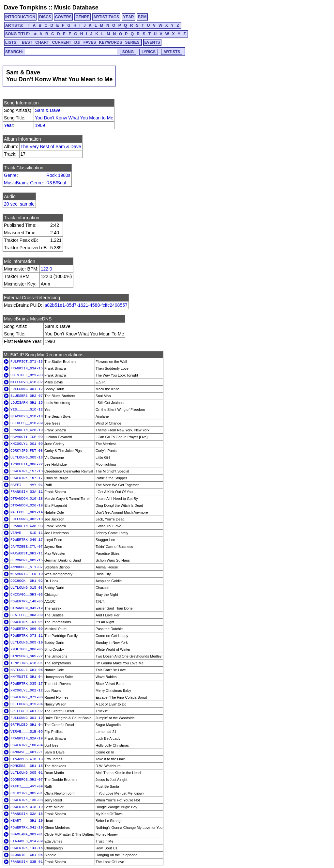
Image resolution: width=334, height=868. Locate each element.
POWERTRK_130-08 (27, 800)
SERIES (132, 42)
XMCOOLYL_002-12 (27, 690)
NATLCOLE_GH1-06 (27, 670)
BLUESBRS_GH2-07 (27, 396)
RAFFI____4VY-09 (27, 786)
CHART (42, 42)
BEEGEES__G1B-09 (27, 423)
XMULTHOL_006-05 (27, 649)
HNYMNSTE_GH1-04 (27, 677)
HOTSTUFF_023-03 (27, 375)
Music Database (76, 8)
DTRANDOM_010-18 (27, 499)
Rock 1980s (58, 175)
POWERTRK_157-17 (27, 478)
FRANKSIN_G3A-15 (27, 368)
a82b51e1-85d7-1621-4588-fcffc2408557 (86, 305)
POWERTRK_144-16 (27, 848)
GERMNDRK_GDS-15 (27, 560)
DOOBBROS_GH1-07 (27, 780)
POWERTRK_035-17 (27, 684)
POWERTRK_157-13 (27, 471)
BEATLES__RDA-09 (27, 615)
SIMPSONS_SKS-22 (27, 656)
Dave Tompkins (25, 8)
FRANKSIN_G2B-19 (27, 430)
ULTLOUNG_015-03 (27, 588)
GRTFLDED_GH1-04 (27, 725)
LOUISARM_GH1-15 (27, 403)
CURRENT (62, 42)
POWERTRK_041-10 (27, 828)
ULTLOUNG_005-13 (27, 457)
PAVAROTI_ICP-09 (27, 437)
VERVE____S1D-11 (27, 533)
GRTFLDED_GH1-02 (27, 711)
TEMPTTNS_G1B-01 (27, 663)
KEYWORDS (111, 42)
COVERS (63, 17)
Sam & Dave (48, 110)
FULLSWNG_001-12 (27, 389)
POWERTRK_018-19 (27, 807)
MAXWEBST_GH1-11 (27, 553)
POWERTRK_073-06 (27, 697)
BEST (27, 42)
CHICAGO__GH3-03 (27, 595)
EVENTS (152, 42)
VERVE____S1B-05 (27, 732)
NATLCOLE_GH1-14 (27, 512)
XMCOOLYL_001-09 (27, 444)
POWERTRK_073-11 (27, 636)
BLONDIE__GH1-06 (27, 855)
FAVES (90, 42)
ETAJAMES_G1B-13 (27, 759)
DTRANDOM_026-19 (27, 505)
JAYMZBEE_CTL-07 (27, 547)
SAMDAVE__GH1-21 (27, 752)
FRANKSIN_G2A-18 (27, 814)
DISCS (45, 17)
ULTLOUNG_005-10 (27, 643)
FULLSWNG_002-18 (27, 519)
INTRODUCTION (20, 17)
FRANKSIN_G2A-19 (27, 738)
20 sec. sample (19, 204)
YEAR (128, 17)
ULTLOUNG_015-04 (27, 704)
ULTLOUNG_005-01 (27, 773)
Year (8, 125)
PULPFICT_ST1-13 (27, 362)
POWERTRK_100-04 (27, 745)
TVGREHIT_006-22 (27, 464)
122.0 (46, 269)
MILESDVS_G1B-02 (27, 382)
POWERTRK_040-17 (27, 540)
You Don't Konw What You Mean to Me (74, 118)
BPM (142, 17)
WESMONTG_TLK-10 (27, 574)
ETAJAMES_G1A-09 (27, 841)
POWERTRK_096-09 (27, 629)
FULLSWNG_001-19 (27, 718)
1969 (40, 125)
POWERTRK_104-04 (27, 622)
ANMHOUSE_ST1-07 (27, 567)
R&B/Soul (56, 183)
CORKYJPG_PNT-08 (27, 451)
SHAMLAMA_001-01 (27, 834)
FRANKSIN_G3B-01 (27, 862)
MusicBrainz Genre (23, 183)
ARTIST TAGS (106, 17)
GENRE (82, 17)
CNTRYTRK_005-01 (27, 793)
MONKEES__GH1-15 (27, 766)
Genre (10, 175)
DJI (77, 42)
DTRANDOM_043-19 (27, 608)
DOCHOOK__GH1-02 (27, 581)
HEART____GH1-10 (27, 821)
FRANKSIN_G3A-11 (27, 492)
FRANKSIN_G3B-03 (27, 526)
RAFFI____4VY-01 (27, 485)
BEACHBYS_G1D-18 (27, 416)
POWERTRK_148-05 (27, 601)
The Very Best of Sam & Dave (51, 147)
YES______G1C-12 (27, 410)
